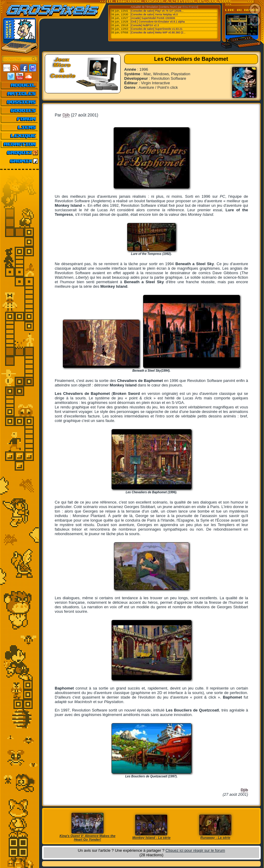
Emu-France (190, 7)
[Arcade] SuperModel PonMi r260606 (153, 18)
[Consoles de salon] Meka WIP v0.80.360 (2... (158, 33)
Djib (66, 115)
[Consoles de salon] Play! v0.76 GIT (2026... (157, 11)
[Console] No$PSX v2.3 (145, 25)
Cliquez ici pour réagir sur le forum (195, 850)
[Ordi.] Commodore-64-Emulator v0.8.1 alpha (158, 22)
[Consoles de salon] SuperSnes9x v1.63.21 (157, 29)
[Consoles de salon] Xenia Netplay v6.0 (154, 14)
